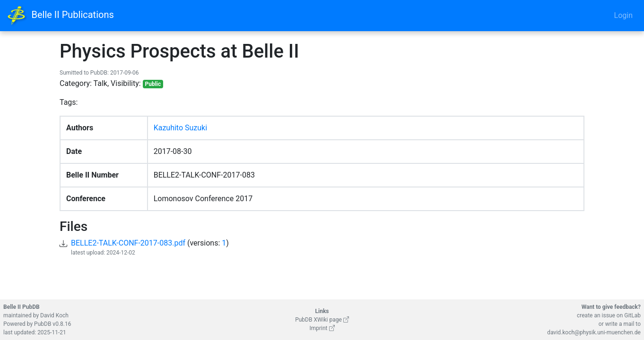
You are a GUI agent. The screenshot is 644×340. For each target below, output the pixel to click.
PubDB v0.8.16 (52, 324)
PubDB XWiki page (322, 320)
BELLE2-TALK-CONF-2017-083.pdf (128, 243)
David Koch (54, 315)
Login (623, 15)
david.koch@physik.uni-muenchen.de (594, 332)
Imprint (322, 328)
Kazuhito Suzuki (180, 128)
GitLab (632, 315)
